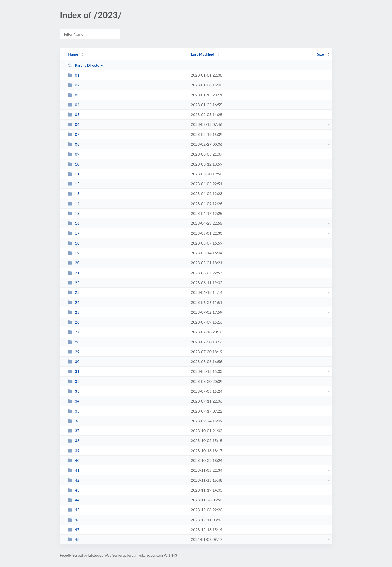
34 (73, 401)
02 (73, 85)
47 (73, 530)
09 (73, 154)
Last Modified (203, 54)
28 (73, 342)
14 (73, 204)
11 (73, 174)
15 (73, 213)
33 (73, 391)
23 (73, 292)
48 (73, 539)
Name (73, 54)
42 (73, 480)
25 (73, 312)
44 (73, 500)
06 (73, 124)
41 (73, 470)
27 (73, 332)
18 (73, 243)
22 (73, 283)
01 (73, 75)
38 (73, 441)
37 (73, 431)
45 (73, 510)
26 (73, 322)
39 (73, 451)
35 (73, 411)
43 (73, 490)
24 (73, 302)
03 (73, 95)
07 (73, 134)
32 (73, 381)
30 (73, 362)
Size (321, 54)
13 (73, 193)
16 (73, 223)
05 (73, 115)
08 (73, 144)
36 (73, 421)
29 (73, 352)
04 (73, 105)
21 (73, 273)
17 (73, 233)
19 (73, 253)
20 (73, 263)
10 (73, 164)
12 (73, 184)
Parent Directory (85, 65)
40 (73, 460)
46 (73, 520)
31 (73, 371)
